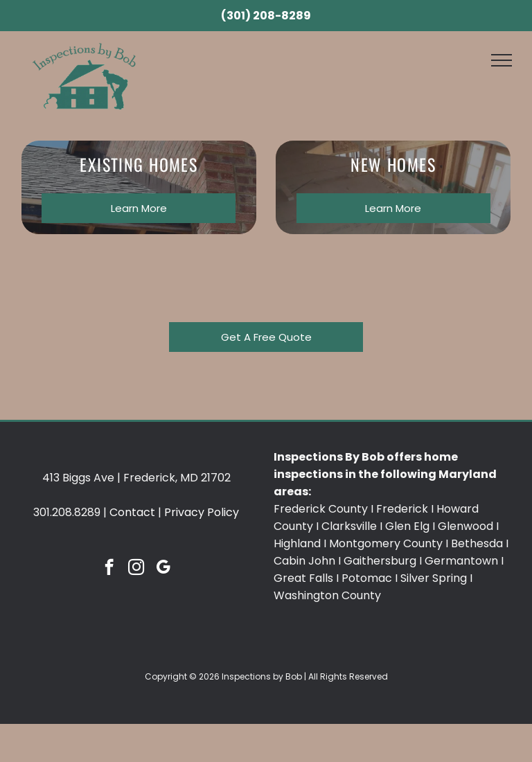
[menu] (502, 60)
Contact (132, 512)
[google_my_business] (163, 569)
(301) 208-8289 (266, 16)
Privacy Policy (202, 512)
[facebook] (109, 569)
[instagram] (136, 569)
